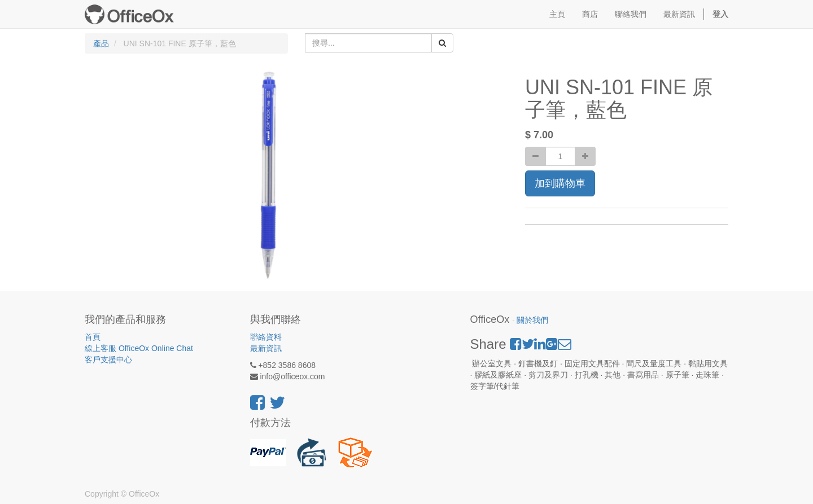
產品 (101, 43)
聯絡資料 (266, 337)
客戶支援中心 (108, 360)
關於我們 (532, 320)
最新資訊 (266, 348)
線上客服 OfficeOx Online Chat (139, 348)
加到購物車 (560, 183)
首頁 (93, 337)
